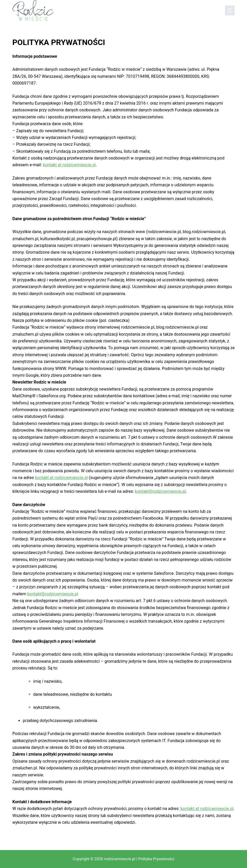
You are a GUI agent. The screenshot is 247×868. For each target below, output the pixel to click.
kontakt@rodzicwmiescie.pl (160, 491)
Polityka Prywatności (156, 859)
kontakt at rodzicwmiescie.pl (69, 165)
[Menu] (230, 10)
